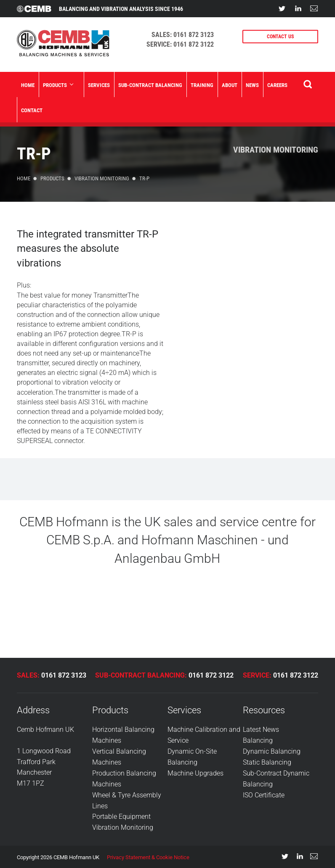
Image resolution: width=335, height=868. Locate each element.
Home (28, 85)
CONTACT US (280, 37)
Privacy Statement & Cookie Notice (148, 856)
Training (202, 85)
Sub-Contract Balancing (150, 85)
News (252, 85)
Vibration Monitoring (276, 150)
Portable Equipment (121, 816)
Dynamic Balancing (272, 751)
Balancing (258, 740)
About (230, 85)
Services (99, 85)
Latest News (261, 729)
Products (58, 85)
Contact (32, 110)
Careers (277, 85)
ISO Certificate (264, 794)
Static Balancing (267, 762)
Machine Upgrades (195, 772)
